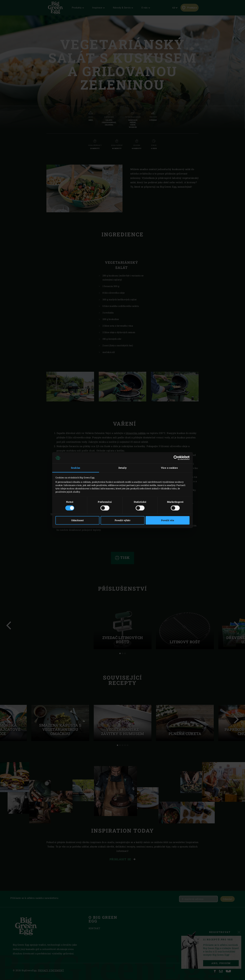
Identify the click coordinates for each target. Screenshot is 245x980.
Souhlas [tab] (76, 468)
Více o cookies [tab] (169, 468)
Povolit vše (168, 520)
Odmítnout (77, 520)
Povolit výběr (122, 520)
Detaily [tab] (123, 468)
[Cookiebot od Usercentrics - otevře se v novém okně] (176, 458)
